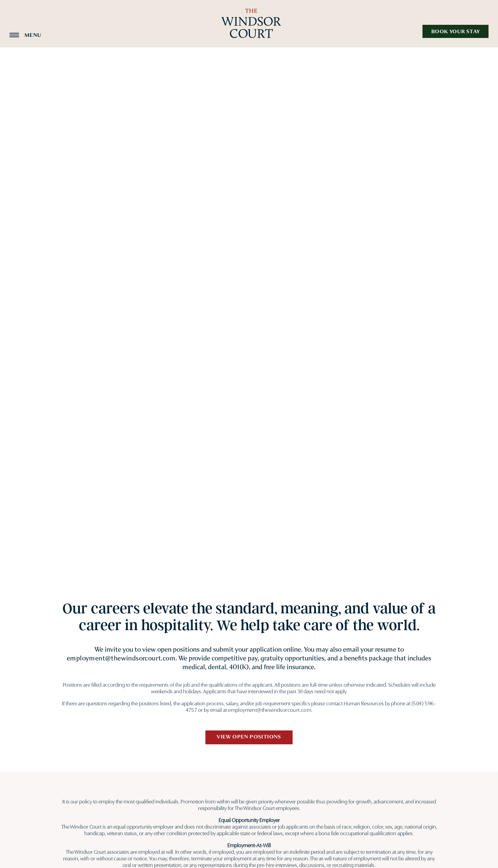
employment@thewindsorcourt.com (121, 658)
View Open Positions (249, 737)
